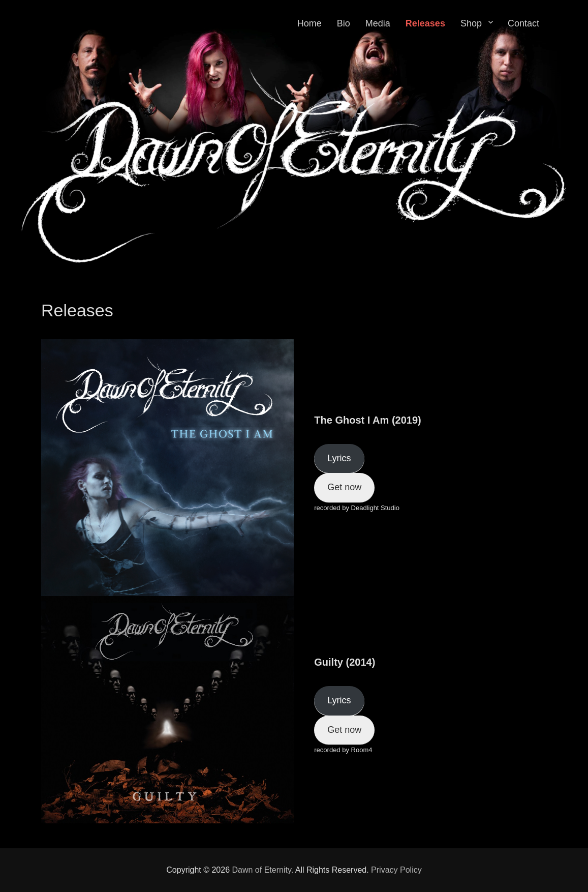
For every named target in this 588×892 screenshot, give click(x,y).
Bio (344, 23)
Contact (523, 23)
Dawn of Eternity (262, 870)
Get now (344, 487)
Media (378, 23)
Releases (425, 23)
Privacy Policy (396, 870)
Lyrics (339, 458)
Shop (471, 23)
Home (310, 23)
